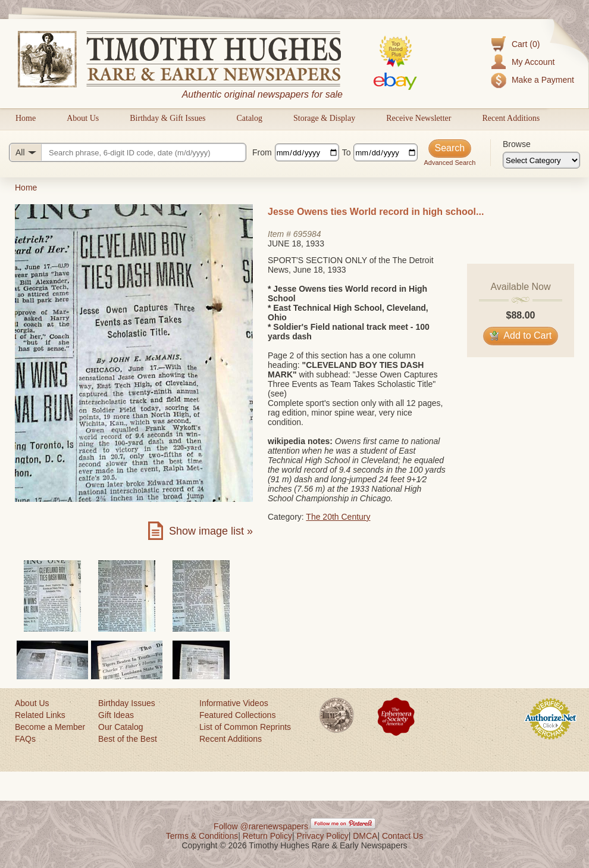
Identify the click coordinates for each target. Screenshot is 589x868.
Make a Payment (543, 80)
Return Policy (267, 836)
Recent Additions (511, 118)
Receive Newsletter (419, 118)
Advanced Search (449, 163)
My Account (533, 62)
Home (26, 118)
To (347, 152)
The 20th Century (338, 517)
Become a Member (50, 727)
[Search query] (128, 152)
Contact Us (402, 836)
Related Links (40, 715)
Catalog (249, 118)
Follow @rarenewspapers (261, 826)
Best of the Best (128, 739)
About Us (83, 118)
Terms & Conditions (202, 836)
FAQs (25, 739)
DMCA (365, 836)
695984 (307, 234)
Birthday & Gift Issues (167, 118)
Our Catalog (120, 727)
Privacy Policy (323, 836)
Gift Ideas (116, 715)
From (262, 152)
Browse (517, 144)
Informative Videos (234, 703)
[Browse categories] (541, 160)
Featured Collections (237, 715)
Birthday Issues (127, 703)
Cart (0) (526, 44)
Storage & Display (324, 118)
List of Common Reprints (245, 727)
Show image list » (211, 531)
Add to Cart (521, 335)
